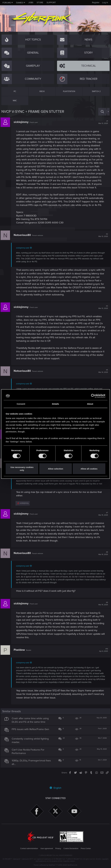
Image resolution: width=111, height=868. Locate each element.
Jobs (31, 3)
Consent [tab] (21, 404)
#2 (102, 242)
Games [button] (20, 3)
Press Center (86, 849)
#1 (102, 122)
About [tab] (90, 404)
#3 (102, 314)
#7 (102, 521)
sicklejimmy (22, 122)
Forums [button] (7, 3)
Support (51, 3)
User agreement (47, 849)
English (55, 788)
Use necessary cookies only (22, 469)
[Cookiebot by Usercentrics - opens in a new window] (93, 396)
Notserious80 (23, 242)
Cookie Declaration (71, 849)
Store (40, 3)
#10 (103, 657)
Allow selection (55, 469)
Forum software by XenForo (56, 865)
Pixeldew (20, 657)
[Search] (102, 112)
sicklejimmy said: (23, 255)
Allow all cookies (89, 469)
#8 (102, 560)
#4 (102, 378)
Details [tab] (55, 404)
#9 (102, 611)
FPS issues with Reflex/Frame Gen (31, 736)
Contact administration (29, 849)
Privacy (58, 849)
